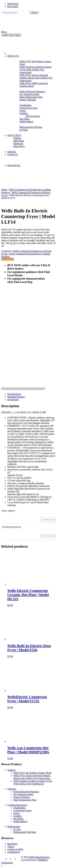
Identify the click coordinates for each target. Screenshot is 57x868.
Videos (11, 847)
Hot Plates (18, 819)
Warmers (12, 789)
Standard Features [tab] (16, 397)
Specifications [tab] (14, 394)
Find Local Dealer (10, 389)
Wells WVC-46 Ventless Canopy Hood (32, 773)
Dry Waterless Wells (23, 794)
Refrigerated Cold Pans (25, 832)
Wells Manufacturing (39, 857)
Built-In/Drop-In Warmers (26, 792)
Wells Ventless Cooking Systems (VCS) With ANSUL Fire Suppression (33, 782)
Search (34, 13)
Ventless (11, 770)
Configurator (14, 852)
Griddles (18, 816)
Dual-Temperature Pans (25, 800)
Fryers (16, 813)
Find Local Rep (27, 389)
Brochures (12, 844)
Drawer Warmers (22, 797)
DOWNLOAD (49, 520)
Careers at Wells (15, 849)
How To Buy (7, 259)
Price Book (13, 6)
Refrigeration (14, 827)
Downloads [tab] (13, 400)
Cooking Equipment (17, 805)
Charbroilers (19, 808)
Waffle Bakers (20, 821)
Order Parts (13, 4)
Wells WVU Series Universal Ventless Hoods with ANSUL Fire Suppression (32, 777)
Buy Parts (40, 389)
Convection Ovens (22, 810)
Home (4, 190)
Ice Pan (17, 829)
